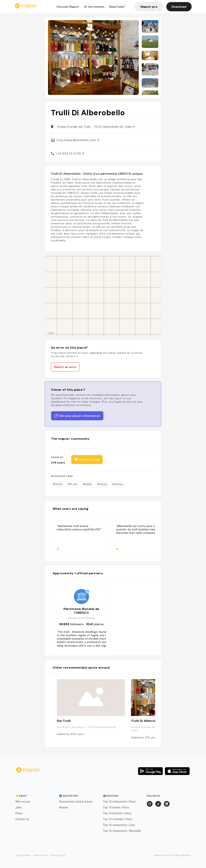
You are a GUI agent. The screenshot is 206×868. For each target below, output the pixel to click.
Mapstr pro (149, 7)
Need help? (117, 7)
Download (179, 7)
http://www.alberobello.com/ (78, 140)
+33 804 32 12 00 (70, 154)
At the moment (94, 7)
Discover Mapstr (68, 7)
